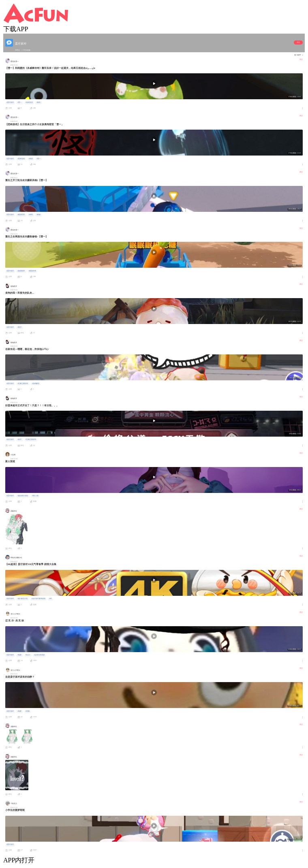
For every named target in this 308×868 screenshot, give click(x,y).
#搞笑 (38, 102)
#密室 (31, 159)
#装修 (38, 215)
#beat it (28, 655)
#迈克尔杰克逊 (39, 655)
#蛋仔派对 (10, 102)
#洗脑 (28, 711)
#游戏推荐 (21, 271)
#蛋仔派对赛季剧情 (38, 599)
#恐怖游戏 (21, 159)
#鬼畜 (19, 655)
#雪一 (19, 102)
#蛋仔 (19, 327)
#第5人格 (35, 496)
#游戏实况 (29, 102)
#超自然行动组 (23, 496)
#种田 (31, 215)
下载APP (16, 29)
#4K (50, 599)
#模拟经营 (21, 215)
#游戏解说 (36, 384)
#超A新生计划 (22, 599)
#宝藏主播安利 (23, 384)
